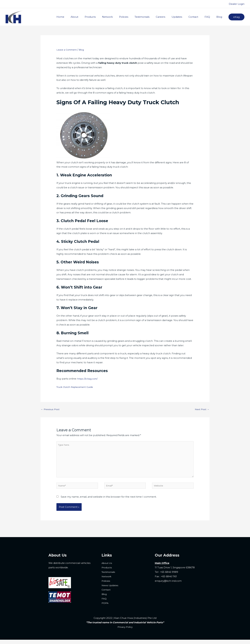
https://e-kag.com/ (88, 379)
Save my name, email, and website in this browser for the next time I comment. (109, 501)
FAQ (210, 17)
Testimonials (151, 17)
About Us (107, 567)
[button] (236, 17)
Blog (220, 17)
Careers (168, 17)
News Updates (111, 590)
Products (104, 17)
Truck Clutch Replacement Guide (77, 387)
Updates (182, 17)
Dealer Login (237, 4)
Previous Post (51, 410)
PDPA (105, 607)
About (90, 17)
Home (77, 17)
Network (119, 17)
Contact (197, 17)
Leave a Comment (68, 50)
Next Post (202, 410)
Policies (134, 17)
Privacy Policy (125, 631)
